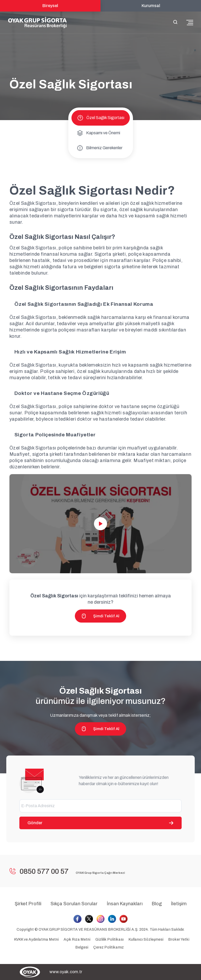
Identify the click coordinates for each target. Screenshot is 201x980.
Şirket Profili (28, 904)
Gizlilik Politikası (110, 939)
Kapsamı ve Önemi (98, 133)
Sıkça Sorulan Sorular (74, 904)
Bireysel (50, 6)
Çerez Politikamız (108, 947)
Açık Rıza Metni (77, 939)
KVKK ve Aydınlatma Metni (37, 939)
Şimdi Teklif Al (100, 616)
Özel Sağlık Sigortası (101, 118)
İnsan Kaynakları (125, 904)
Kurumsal (151, 6)
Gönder (100, 823)
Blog (157, 904)
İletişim (179, 904)
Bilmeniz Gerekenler (100, 148)
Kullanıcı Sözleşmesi (146, 939)
